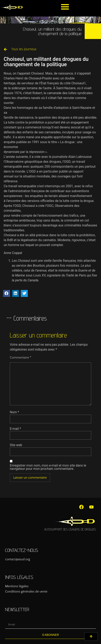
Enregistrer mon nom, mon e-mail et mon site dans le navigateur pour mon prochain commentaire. (48, 467)
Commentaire (21, 358)
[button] (65, 7)
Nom (14, 412)
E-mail (15, 429)
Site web (16, 445)
